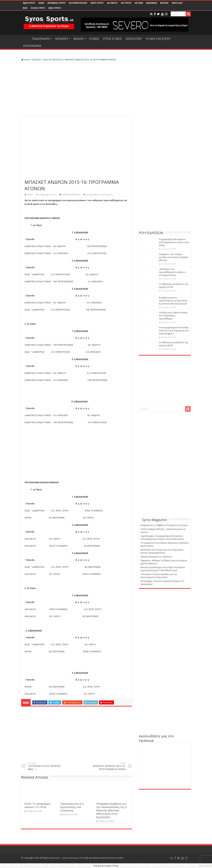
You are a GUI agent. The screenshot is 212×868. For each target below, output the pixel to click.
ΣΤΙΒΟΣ (94, 39)
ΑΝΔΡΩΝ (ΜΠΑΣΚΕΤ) (53, 60)
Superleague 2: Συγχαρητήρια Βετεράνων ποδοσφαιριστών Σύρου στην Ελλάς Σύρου (162, 537)
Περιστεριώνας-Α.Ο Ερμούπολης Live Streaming (72, 807)
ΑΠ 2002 (139, 3)
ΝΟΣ (25, 8)
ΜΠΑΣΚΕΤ (62, 39)
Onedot (119, 858)
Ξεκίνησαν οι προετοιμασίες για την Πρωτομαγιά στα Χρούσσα (159, 576)
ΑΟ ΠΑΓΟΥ (112, 3)
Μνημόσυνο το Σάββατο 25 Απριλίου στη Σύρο (164, 525)
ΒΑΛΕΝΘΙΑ (152, 3)
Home (25, 60)
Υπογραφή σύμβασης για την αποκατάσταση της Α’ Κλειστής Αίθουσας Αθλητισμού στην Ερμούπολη (112, 810)
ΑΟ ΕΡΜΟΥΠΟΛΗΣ (78, 3)
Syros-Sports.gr (70, 858)
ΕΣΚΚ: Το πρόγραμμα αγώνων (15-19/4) (37, 805)
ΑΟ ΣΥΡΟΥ (126, 3)
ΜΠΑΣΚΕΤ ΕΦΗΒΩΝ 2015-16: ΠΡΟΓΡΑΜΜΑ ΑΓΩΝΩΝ (108, 766)
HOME (26, 38)
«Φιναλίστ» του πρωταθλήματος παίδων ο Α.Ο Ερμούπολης (173, 272)
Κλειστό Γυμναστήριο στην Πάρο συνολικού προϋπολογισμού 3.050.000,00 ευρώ (163, 569)
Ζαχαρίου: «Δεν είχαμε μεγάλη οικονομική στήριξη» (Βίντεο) (174, 257)
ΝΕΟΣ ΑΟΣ (177, 3)
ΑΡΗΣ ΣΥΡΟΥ (97, 3)
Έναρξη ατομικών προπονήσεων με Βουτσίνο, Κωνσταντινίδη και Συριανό (173, 301)
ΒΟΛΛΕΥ (79, 39)
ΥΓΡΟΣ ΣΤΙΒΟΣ (112, 39)
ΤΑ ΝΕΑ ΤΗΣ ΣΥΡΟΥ (158, 39)
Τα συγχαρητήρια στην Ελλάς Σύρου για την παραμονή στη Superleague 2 (174, 330)
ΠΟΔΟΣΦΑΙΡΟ (41, 39)
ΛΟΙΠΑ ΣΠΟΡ (134, 39)
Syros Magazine (154, 520)
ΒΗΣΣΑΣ (164, 3)
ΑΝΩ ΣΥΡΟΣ (55, 8)
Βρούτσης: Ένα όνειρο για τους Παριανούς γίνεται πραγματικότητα (162, 551)
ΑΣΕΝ (41, 3)
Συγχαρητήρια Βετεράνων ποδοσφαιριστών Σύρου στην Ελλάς (174, 242)
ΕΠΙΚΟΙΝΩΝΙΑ (32, 46)
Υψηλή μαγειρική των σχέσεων (156, 557)
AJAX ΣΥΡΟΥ (29, 3)
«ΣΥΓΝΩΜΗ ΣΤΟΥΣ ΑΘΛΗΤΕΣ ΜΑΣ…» (45, 766)
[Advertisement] (77, 89)
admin (30, 194)
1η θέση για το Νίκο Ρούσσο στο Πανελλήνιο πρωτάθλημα (173, 315)
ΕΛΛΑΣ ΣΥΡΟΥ (38, 8)
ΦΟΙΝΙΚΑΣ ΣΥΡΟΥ (56, 3)
